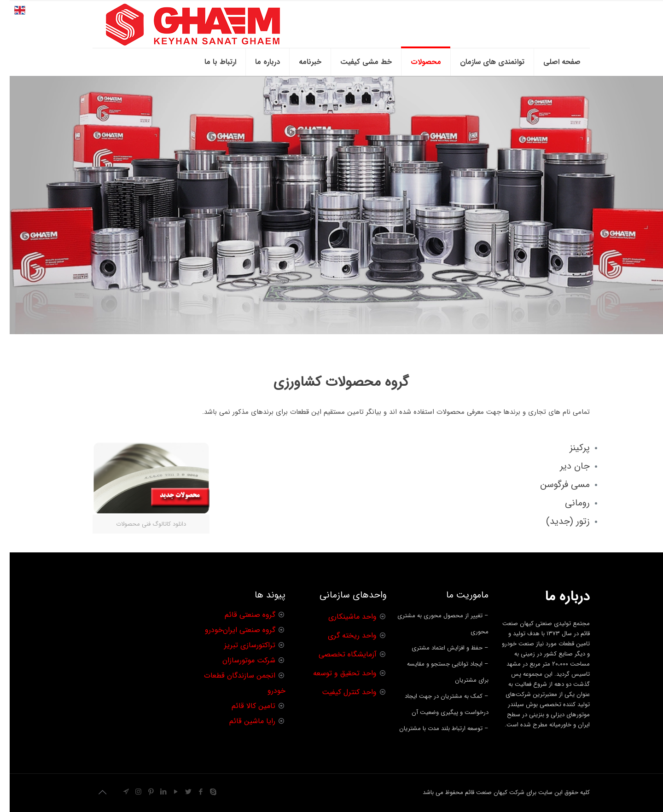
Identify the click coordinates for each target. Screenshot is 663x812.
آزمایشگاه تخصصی (338, 654)
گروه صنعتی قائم (240, 615)
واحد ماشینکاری (343, 617)
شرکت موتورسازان (239, 660)
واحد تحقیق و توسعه (335, 673)
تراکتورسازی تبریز (240, 645)
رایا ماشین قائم (243, 721)
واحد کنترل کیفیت (340, 692)
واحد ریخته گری (343, 635)
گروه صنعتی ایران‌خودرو (230, 630)
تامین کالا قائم (244, 706)
